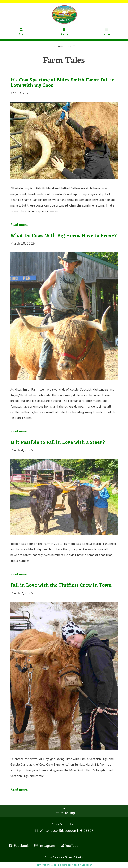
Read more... (20, 224)
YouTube (69, 845)
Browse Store (64, 46)
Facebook (18, 845)
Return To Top (64, 811)
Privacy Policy (52, 857)
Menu (107, 32)
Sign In (64, 32)
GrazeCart (87, 865)
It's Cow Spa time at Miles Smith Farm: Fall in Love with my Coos (63, 83)
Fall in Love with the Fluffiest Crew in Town (61, 585)
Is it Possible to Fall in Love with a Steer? (58, 443)
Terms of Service (74, 857)
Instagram (44, 845)
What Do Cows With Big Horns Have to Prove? (64, 236)
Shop (21, 32)
